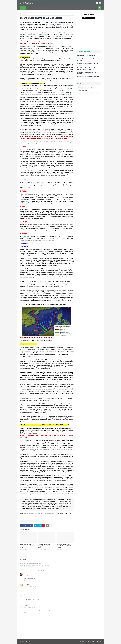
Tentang (88, 641)
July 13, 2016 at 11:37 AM (29, 597)
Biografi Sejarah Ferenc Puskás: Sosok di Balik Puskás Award (88, 77)
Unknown (27, 584)
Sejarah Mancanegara (34, 521)
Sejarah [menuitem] (30, 8)
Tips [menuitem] (53, 8)
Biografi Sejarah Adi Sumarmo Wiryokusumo (88, 58)
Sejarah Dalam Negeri (83, 90)
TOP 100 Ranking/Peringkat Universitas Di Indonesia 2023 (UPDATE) (64, 546)
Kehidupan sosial (24, 521)
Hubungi (99, 641)
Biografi (80, 88)
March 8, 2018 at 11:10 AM (29, 608)
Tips (97, 93)
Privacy (93, 641)
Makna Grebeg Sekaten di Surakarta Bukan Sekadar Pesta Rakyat (27, 546)
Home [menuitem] (23, 8)
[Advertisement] (90, 36)
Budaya (91, 88)
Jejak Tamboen (26, 3)
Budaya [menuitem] (47, 8)
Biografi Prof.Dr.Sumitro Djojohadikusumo (87, 61)
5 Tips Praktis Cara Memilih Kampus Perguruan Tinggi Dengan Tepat (46, 546)
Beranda (82, 641)
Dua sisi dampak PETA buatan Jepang (86, 55)
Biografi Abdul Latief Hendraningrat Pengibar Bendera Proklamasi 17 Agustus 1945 (88, 69)
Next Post (70, 553)
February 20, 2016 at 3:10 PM (30, 586)
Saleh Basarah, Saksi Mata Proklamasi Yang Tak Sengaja (88, 64)
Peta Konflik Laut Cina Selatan (29, 517)
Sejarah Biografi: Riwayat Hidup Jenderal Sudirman (87, 73)
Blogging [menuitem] (39, 8)
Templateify (27, 641)
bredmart (27, 574)
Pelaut (26, 606)
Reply (25, 581)
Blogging (86, 88)
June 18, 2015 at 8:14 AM (29, 576)
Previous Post (24, 553)
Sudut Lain (92, 93)
